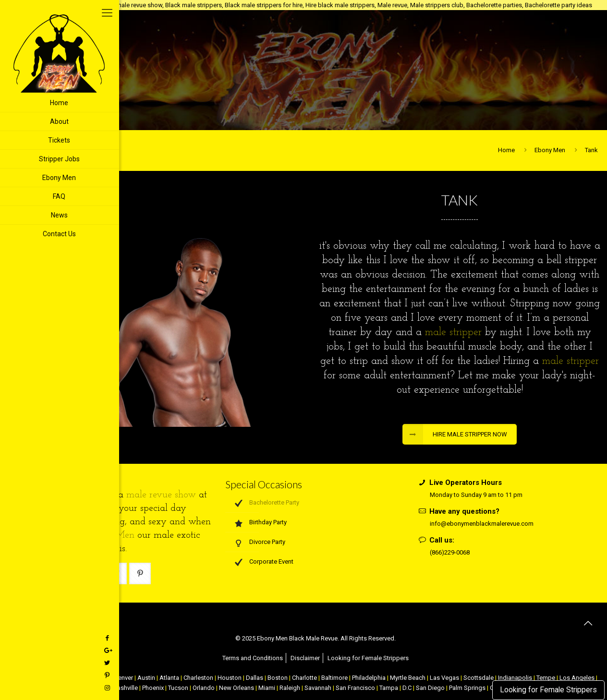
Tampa (389, 688)
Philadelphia (369, 678)
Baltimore (334, 678)
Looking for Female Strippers (548, 690)
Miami (267, 688)
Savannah (318, 688)
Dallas (255, 678)
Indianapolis (515, 678)
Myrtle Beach (408, 678)
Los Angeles (577, 678)
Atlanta (169, 678)
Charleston (198, 678)
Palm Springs (467, 688)
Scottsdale (479, 678)
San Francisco (355, 688)
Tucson (178, 688)
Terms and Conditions (253, 658)
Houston (230, 678)
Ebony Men (550, 150)
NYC (39, 678)
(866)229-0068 (450, 552)
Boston (278, 678)
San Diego (430, 688)
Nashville (125, 688)
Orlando (204, 688)
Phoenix (153, 688)
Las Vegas (444, 678)
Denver (123, 678)
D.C (407, 688)
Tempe (546, 678)
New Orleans (237, 688)
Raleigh (290, 688)
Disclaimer (305, 658)
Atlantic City (66, 678)
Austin (146, 678)
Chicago (98, 678)
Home (506, 150)
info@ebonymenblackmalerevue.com (482, 524)
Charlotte (304, 678)
